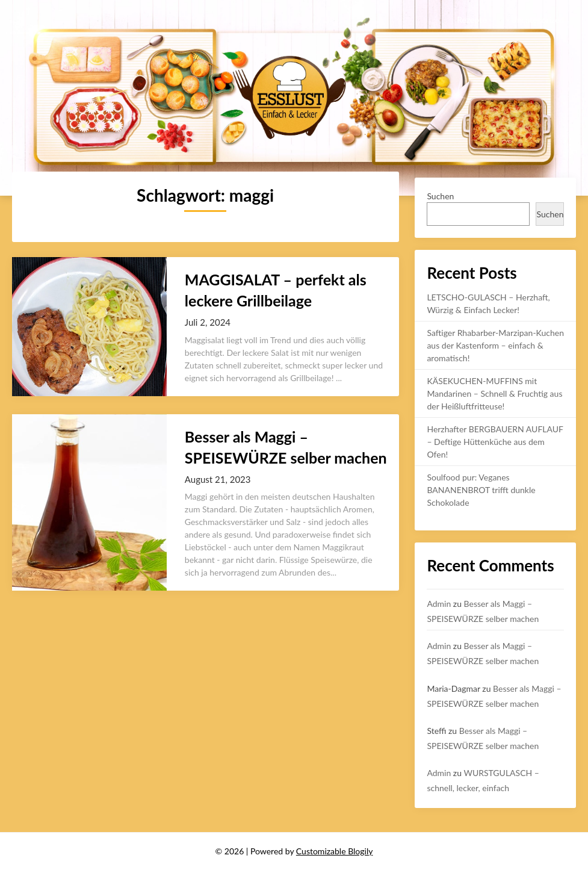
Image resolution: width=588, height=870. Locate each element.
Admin (439, 604)
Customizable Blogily (335, 851)
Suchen (440, 196)
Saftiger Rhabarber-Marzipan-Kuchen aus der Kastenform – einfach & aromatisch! (495, 345)
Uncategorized (538, 20)
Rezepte (472, 20)
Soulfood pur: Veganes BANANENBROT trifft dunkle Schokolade (481, 490)
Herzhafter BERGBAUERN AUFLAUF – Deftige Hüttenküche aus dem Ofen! (495, 442)
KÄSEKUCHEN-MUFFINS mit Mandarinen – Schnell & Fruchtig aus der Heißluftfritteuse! (494, 393)
